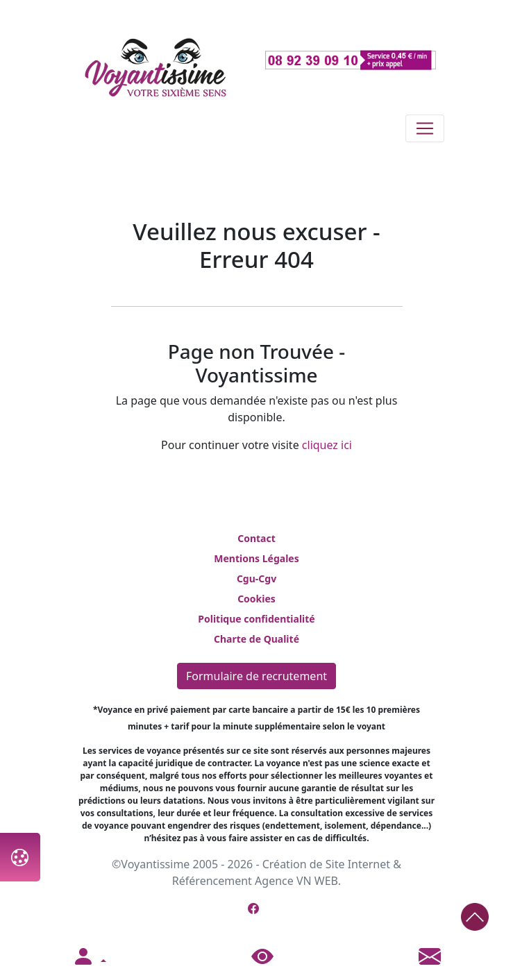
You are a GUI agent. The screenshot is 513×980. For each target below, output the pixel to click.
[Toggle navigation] (425, 128)
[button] (89, 957)
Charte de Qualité (256, 639)
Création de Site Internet (326, 864)
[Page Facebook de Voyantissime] (253, 909)
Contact (256, 538)
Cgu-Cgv (256, 578)
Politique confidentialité (256, 619)
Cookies (256, 599)
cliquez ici (327, 445)
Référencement (212, 881)
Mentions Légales (256, 558)
